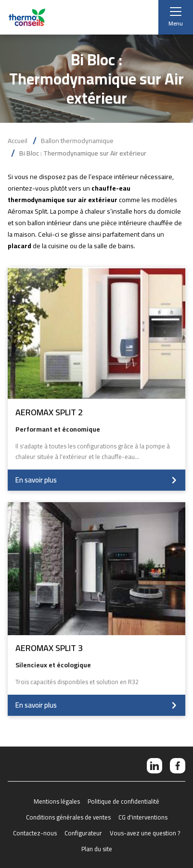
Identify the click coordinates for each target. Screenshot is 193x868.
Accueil (18, 141)
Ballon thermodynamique (77, 141)
